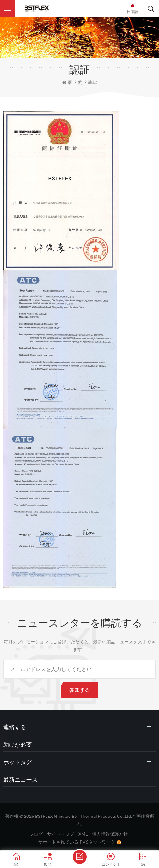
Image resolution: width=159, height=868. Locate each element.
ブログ (36, 834)
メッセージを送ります (80, 857)
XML (83, 834)
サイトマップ (61, 834)
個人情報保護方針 (110, 834)
